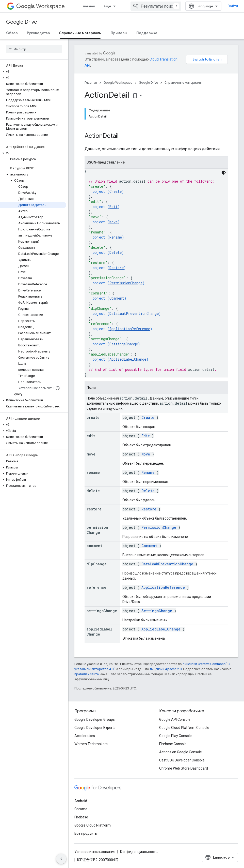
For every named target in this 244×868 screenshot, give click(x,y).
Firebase (81, 817)
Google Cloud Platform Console (184, 728)
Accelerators (85, 736)
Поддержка (147, 33)
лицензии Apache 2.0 (166, 669)
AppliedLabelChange (128, 359)
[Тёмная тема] (224, 173)
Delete (116, 252)
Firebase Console (173, 744)
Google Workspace (118, 83)
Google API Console (175, 719)
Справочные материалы (183, 83)
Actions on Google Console (181, 752)
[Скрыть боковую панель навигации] (61, 859)
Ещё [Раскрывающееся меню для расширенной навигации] (108, 6)
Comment (117, 298)
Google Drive (22, 22)
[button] (33, 72)
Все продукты (86, 833)
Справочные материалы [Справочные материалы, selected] (80, 33)
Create (116, 191)
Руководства (38, 33)
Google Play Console (175, 736)
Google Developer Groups (95, 719)
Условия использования (95, 852)
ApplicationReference (130, 329)
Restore (117, 268)
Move (113, 222)
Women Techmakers (91, 744)
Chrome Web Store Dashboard (184, 768)
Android (81, 801)
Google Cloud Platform (93, 825)
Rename (116, 237)
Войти (233, 6)
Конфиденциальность (139, 852)
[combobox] (156, 6)
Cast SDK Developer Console (182, 760)
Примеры (119, 33)
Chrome (81, 809)
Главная (88, 6)
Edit (113, 207)
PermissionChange (126, 283)
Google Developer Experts (95, 728)
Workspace (40, 6)
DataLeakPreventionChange (134, 313)
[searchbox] (34, 49)
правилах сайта (87, 674)
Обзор (12, 33)
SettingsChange (124, 344)
